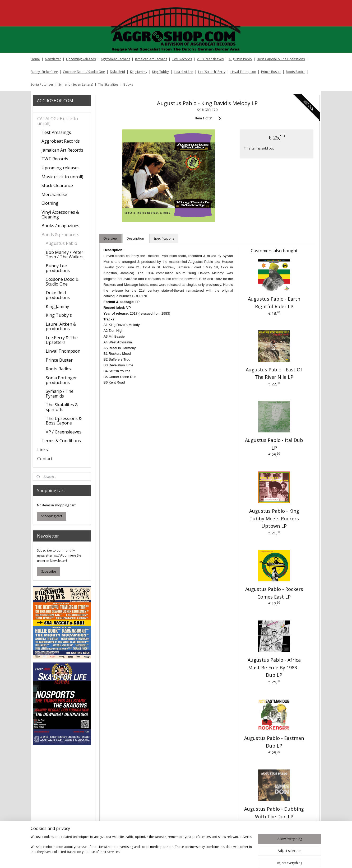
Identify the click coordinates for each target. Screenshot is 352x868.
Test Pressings (56, 132)
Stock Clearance (57, 185)
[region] (141, 850)
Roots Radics (296, 72)
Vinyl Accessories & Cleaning (60, 214)
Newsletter (53, 59)
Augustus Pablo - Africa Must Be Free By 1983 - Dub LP (274, 668)
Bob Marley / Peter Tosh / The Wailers (65, 255)
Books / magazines (60, 226)
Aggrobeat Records (115, 59)
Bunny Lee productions (58, 268)
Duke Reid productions (58, 295)
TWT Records (182, 59)
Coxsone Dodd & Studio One (62, 282)
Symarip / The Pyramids (60, 394)
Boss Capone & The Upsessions (281, 59)
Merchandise (54, 194)
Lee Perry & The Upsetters (62, 340)
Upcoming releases (61, 168)
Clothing (50, 203)
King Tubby (161, 72)
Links (43, 450)
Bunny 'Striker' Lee (44, 72)
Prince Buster (271, 72)
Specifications (164, 238)
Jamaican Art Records (151, 59)
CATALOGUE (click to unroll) (58, 121)
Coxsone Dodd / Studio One (84, 72)
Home (35, 59)
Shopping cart (52, 516)
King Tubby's (59, 315)
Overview (110, 238)
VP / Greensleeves (210, 59)
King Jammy (139, 72)
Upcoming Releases (81, 59)
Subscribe (49, 571)
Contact (45, 459)
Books (128, 84)
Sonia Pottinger (42, 84)
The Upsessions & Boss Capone (64, 421)
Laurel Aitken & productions (61, 326)
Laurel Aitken (184, 72)
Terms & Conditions (61, 441)
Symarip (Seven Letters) (76, 84)
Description (135, 238)
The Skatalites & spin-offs (62, 407)
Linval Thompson (243, 72)
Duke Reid (117, 72)
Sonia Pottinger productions (61, 380)
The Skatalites (108, 84)
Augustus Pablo (240, 59)
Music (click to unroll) (62, 177)
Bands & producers (60, 235)
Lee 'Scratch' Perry (212, 72)
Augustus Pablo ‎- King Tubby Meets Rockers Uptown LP (274, 519)
